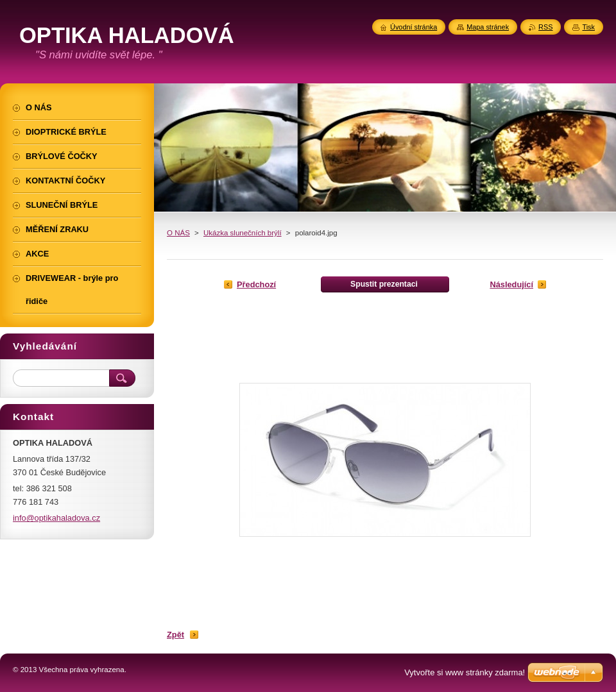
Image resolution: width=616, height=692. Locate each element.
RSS (545, 27)
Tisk (588, 27)
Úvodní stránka (414, 27)
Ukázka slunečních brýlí (243, 233)
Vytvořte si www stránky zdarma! (465, 672)
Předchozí (256, 284)
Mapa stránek (488, 27)
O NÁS (178, 233)
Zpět (175, 635)
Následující (511, 284)
